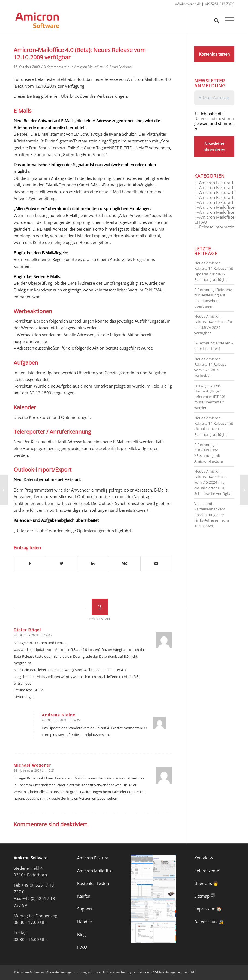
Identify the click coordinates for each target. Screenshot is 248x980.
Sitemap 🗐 (204, 896)
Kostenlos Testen (93, 883)
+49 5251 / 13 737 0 (219, 4)
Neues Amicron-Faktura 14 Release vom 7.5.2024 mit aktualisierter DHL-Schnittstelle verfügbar (213, 482)
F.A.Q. (83, 947)
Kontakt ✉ (204, 858)
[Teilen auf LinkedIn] (93, 564)
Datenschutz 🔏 (209, 922)
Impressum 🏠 (208, 909)
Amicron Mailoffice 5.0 (220, 217)
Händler (85, 922)
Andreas (125, 67)
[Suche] (214, 20)
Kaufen (84, 896)
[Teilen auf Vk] (125, 564)
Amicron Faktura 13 (218, 197)
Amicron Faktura (93, 858)
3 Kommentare (55, 67)
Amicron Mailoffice (95, 871)
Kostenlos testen (214, 54)
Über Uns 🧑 (206, 883)
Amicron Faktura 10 (218, 183)
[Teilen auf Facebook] (30, 564)
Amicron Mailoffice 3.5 (220, 207)
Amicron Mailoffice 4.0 (91, 67)
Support (85, 909)
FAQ (203, 222)
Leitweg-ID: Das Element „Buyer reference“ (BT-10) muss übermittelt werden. (210, 397)
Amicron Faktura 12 (218, 192)
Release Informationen (220, 227)
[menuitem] (214, 20)
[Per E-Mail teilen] (156, 564)
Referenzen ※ (207, 871)
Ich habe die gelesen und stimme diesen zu (220, 121)
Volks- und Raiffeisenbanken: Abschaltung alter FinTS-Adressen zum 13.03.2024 (212, 515)
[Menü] (227, 20)
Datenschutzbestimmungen (220, 118)
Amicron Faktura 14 (218, 202)
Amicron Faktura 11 (218, 187)
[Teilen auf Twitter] (62, 564)
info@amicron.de (188, 4)
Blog (81, 934)
